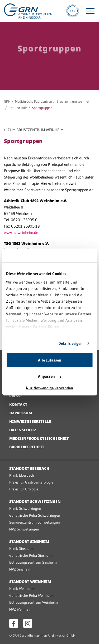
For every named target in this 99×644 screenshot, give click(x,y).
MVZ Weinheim (21, 609)
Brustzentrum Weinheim (74, 101)
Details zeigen (70, 343)
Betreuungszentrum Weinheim (34, 602)
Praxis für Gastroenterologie (31, 482)
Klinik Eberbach (22, 475)
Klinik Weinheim (22, 589)
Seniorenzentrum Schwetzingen (35, 522)
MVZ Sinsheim (20, 569)
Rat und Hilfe (18, 108)
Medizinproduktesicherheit (39, 438)
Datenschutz (23, 430)
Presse (16, 396)
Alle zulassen (50, 360)
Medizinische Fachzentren (34, 101)
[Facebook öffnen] (14, 623)
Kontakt (18, 404)
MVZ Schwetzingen (24, 529)
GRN (7, 101)
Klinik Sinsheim (21, 549)
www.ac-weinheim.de (21, 232)
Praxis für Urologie (24, 489)
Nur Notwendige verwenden (49, 388)
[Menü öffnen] (90, 11)
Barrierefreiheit (27, 447)
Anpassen (50, 376)
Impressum (21, 413)
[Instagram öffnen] (28, 623)
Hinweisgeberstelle (30, 421)
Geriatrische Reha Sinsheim (31, 555)
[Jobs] (73, 11)
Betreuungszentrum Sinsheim (33, 562)
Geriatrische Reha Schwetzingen (35, 515)
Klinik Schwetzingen (25, 508)
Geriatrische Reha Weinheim (31, 595)
